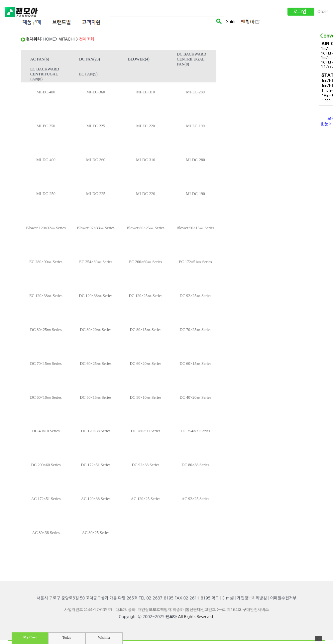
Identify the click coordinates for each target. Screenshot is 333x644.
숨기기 (319, 639)
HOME (49, 39)
